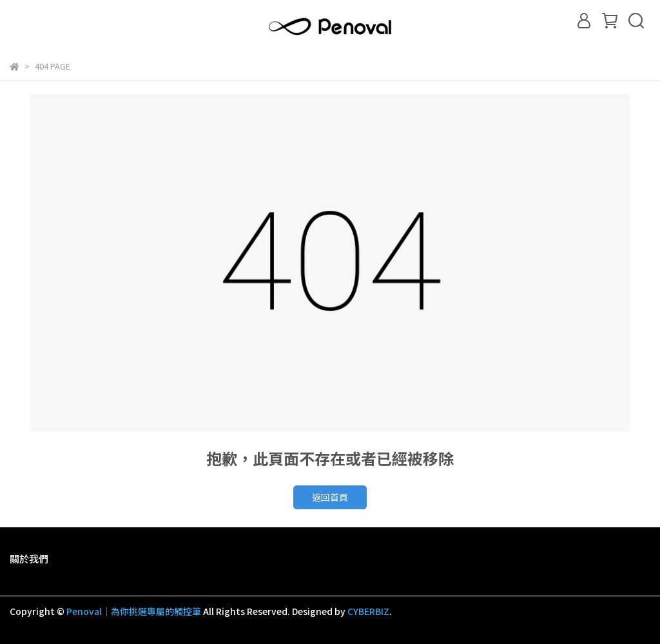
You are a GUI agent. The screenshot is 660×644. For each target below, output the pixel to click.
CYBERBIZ (368, 611)
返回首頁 (330, 497)
